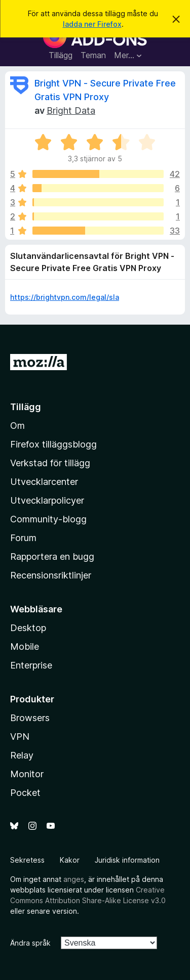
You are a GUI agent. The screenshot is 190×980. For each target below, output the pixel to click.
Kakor (70, 860)
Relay (22, 755)
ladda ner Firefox (92, 24)
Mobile (25, 647)
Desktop (28, 628)
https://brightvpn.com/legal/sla (65, 297)
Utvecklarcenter (44, 482)
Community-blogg (48, 519)
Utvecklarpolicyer (47, 500)
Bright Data (71, 110)
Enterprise (31, 665)
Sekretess (27, 860)
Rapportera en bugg (52, 556)
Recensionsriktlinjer (51, 575)
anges (74, 879)
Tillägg (61, 55)
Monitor (27, 774)
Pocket (25, 793)
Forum (23, 538)
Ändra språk (30, 943)
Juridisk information (127, 860)
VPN (20, 737)
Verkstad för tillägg (50, 463)
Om (17, 426)
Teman (93, 55)
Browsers (30, 718)
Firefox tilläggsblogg (53, 444)
